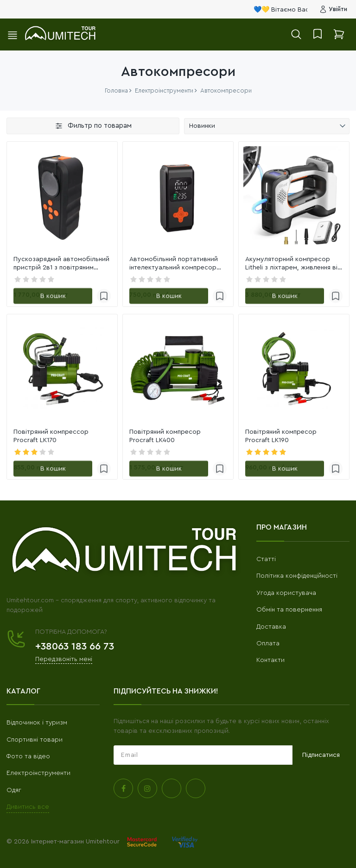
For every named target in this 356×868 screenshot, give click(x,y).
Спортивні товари (35, 740)
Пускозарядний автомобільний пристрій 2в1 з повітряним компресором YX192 (61, 264)
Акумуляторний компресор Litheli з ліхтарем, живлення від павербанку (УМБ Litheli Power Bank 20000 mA (293, 264)
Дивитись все (28, 807)
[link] (62, 197)
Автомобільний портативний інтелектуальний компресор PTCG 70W (174, 264)
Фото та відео (28, 756)
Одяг (14, 790)
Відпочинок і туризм (37, 723)
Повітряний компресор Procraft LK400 (165, 436)
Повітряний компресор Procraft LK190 (281, 436)
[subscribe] (203, 755)
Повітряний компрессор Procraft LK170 (51, 436)
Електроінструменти (38, 773)
